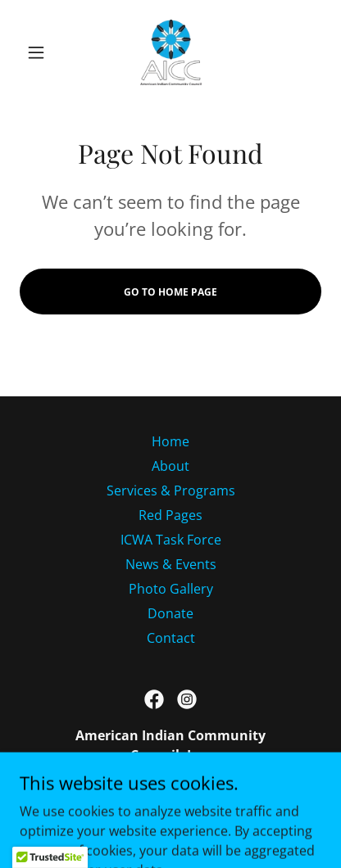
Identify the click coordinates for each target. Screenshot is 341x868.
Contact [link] (171, 638)
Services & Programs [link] (171, 491)
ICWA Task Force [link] (171, 540)
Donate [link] (170, 613)
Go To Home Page (170, 292)
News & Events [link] (171, 564)
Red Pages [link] (170, 515)
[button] (42, 52)
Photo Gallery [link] (171, 589)
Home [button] (170, 441)
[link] (171, 52)
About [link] (170, 466)
